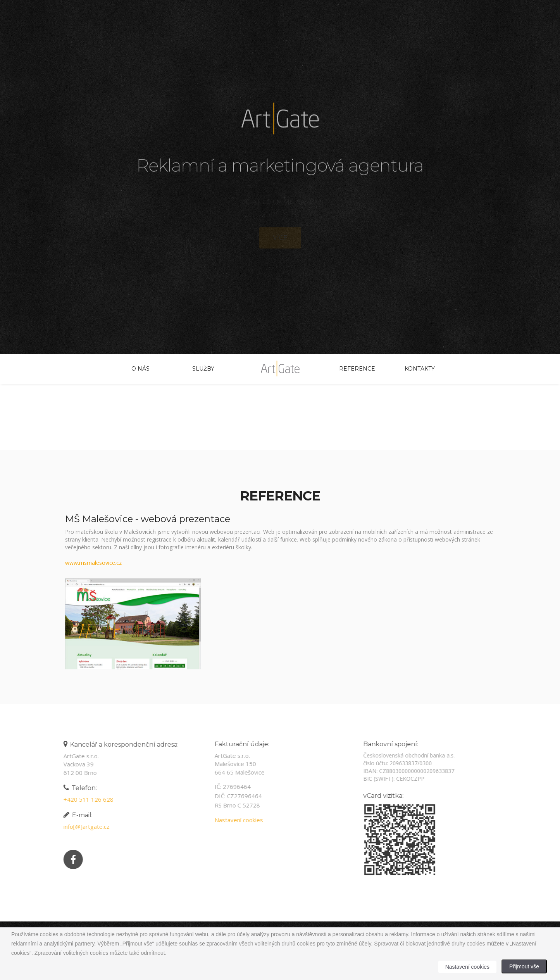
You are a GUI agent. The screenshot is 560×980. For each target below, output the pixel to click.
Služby (203, 369)
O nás (140, 369)
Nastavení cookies (236, 820)
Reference (357, 369)
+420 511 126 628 (86, 799)
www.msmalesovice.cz (93, 563)
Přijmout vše (524, 966)
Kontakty (420, 369)
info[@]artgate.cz (84, 826)
